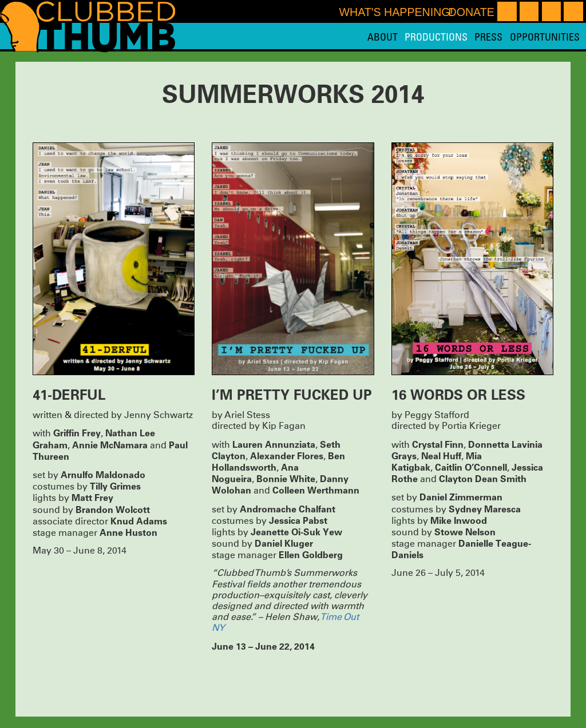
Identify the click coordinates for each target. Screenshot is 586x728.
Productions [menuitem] (436, 37)
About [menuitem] (383, 37)
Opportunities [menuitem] (545, 37)
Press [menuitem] (488, 37)
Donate (471, 12)
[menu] (474, 37)
